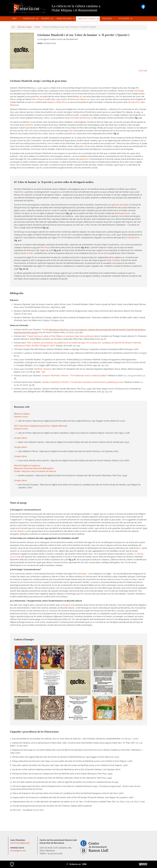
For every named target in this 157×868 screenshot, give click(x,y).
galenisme (84, 159)
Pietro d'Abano (38, 99)
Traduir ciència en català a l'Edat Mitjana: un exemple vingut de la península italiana (63, 336)
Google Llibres (20, 438)
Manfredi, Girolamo (43, 369)
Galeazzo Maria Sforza (57, 102)
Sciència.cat (29, 19)
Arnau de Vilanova (79, 99)
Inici (14, 19)
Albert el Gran (27, 253)
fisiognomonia (124, 213)
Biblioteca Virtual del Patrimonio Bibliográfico (34, 468)
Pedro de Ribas (113, 260)
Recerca (46, 19)
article (106, 253)
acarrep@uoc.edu (18, 851)
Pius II (71, 131)
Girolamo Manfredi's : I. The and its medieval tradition (75, 376)
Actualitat (124, 19)
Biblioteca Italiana (22, 414)
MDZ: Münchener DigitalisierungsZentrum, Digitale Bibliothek (41, 426)
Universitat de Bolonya (80, 118)
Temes (37, 27)
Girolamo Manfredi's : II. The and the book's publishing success (83, 382)
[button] (26, 657)
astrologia (139, 91)
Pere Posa (45, 247)
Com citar (143, 71)
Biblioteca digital (87, 19)
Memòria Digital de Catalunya (27, 466)
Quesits (45, 330)
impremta (29, 125)
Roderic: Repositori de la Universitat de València (35, 471)
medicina (21, 531)
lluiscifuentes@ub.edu (20, 843)
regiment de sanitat (119, 205)
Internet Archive (21, 417)
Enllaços (107, 19)
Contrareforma (133, 238)
